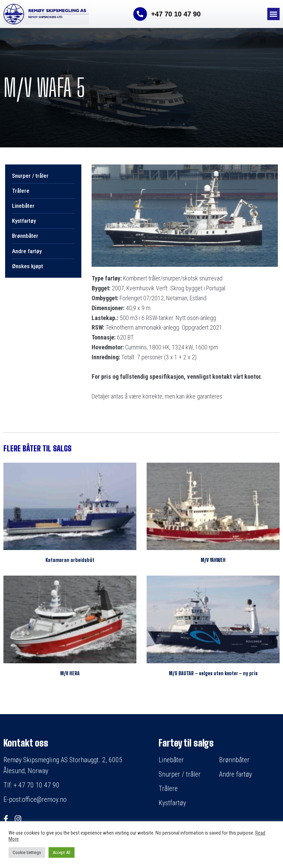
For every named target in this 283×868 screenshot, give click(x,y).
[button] (273, 14)
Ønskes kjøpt (28, 266)
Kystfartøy (24, 221)
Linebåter (23, 206)
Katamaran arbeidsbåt (70, 560)
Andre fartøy (27, 251)
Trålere (21, 191)
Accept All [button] (62, 852)
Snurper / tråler (30, 176)
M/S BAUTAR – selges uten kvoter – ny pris (213, 673)
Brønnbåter (25, 236)
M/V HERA (70, 673)
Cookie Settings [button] (27, 852)
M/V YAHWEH (213, 560)
